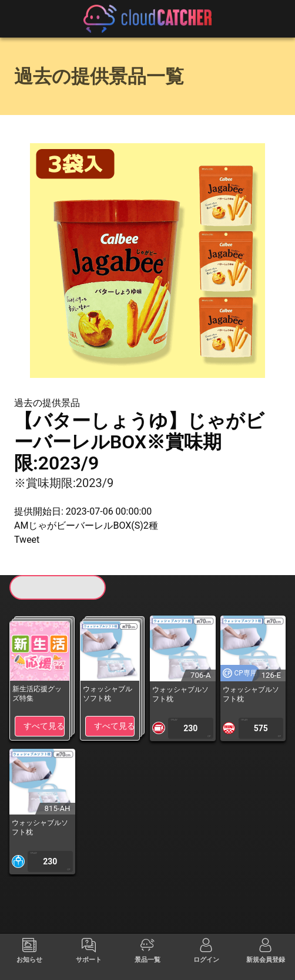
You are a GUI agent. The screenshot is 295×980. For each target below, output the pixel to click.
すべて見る (44, 726)
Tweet (27, 540)
